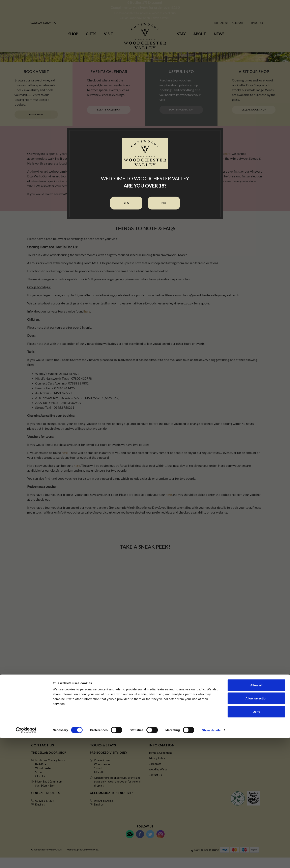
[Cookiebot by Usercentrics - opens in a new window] (26, 860)
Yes (126, 203)
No (164, 203)
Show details (211, 860)
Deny (256, 841)
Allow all (256, 815)
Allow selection (256, 828)
